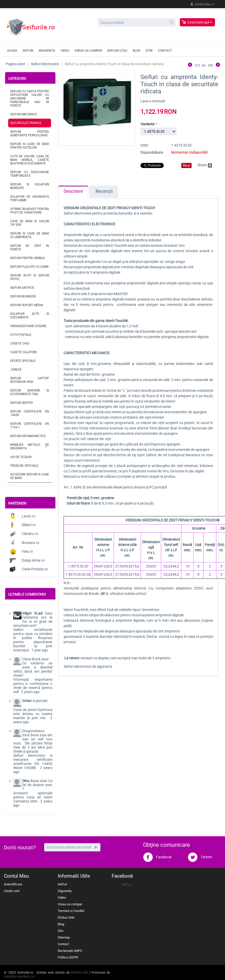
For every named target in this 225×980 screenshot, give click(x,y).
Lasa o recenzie (153, 101)
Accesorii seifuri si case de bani (30, 476)
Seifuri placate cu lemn (29, 267)
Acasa (12, 51)
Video (65, 51)
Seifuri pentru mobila (28, 258)
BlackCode (79, 972)
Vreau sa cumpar (88, 51)
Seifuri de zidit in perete (30, 248)
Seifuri (28, 51)
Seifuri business (23, 296)
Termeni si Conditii (71, 911)
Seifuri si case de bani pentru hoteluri (30, 146)
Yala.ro (27, 551)
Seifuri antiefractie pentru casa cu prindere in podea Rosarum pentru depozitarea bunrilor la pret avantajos (33, 640)
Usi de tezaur (21, 457)
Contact (165, 51)
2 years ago (30, 692)
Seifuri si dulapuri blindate (30, 186)
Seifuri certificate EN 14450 (30, 413)
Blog (137, 51)
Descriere (73, 191)
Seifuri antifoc (22, 288)
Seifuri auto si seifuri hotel (30, 277)
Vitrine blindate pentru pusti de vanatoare (30, 211)
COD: (144, 145)
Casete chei (20, 343)
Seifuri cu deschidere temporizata (30, 174)
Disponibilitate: (152, 152)
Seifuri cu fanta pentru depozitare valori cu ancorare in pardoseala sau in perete (30, 98)
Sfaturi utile (117, 51)
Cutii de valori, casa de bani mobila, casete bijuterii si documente (30, 160)
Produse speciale (24, 466)
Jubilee (16, 370)
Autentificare (13, 884)
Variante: (148, 124)
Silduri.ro (29, 525)
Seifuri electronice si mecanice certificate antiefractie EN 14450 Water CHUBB (33, 762)
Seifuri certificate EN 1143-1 (30, 426)
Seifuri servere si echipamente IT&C (30, 392)
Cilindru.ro (30, 534)
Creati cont (12, 891)
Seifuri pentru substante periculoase (30, 133)
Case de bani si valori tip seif (30, 223)
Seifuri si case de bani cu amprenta (30, 235)
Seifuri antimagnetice (28, 436)
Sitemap (64, 937)
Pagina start (15, 64)
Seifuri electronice (78, 213)
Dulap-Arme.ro (33, 560)
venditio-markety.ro (19, 976)
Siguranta (47, 51)
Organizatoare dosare (28, 326)
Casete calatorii (23, 352)
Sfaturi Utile (66, 917)
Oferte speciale (23, 361)
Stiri (149, 51)
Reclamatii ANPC (70, 951)
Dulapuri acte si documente (30, 316)
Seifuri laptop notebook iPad (30, 380)
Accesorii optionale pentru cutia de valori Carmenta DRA (33, 797)
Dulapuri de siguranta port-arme (30, 198)
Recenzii (104, 191)
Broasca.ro (31, 543)
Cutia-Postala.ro (35, 569)
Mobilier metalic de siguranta (30, 447)
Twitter (200, 857)
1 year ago (40, 650)
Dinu (26, 781)
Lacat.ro (28, 516)
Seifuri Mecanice (24, 114)
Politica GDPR (68, 957)
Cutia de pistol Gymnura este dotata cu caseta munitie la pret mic (33, 714)
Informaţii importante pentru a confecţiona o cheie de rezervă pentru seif (33, 686)
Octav (27, 701)
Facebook (157, 857)
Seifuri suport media (27, 305)
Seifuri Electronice (45, 64)
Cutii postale (21, 335)
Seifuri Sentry (22, 403)
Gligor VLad (32, 613)
